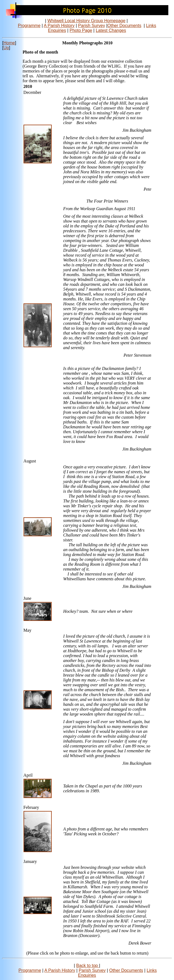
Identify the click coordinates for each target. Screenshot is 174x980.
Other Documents (124, 26)
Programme (29, 26)
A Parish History (59, 26)
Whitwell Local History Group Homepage (86, 21)
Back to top (88, 966)
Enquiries (57, 30)
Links (151, 26)
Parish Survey (92, 26)
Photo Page (81, 30)
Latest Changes (111, 30)
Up (6, 48)
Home (9, 43)
